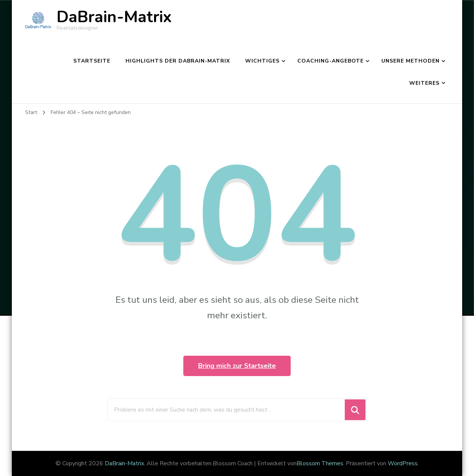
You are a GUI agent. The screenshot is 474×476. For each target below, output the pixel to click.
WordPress (403, 463)
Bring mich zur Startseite (237, 366)
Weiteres (424, 83)
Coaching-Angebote (331, 61)
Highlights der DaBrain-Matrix (178, 61)
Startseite (92, 61)
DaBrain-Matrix (114, 17)
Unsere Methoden (410, 61)
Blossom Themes (320, 463)
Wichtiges (262, 61)
